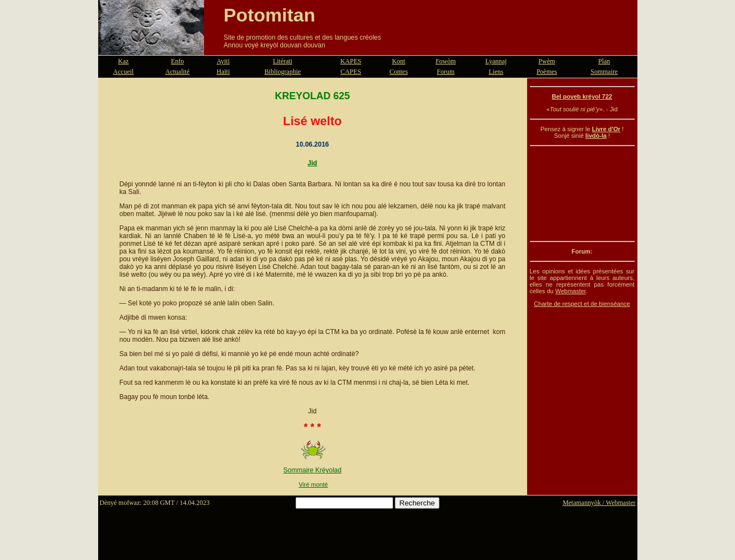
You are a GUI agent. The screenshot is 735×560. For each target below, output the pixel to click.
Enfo (177, 61)
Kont (399, 61)
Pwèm (547, 61)
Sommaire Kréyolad (312, 470)
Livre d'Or (606, 129)
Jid (312, 163)
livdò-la (596, 136)
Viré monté (313, 484)
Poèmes (547, 72)
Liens (496, 72)
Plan (604, 61)
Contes (398, 72)
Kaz (123, 61)
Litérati (283, 61)
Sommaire (604, 72)
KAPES (351, 61)
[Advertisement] (582, 193)
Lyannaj (496, 61)
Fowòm (446, 61)
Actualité (178, 72)
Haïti (223, 72)
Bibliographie (283, 72)
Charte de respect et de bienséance (582, 304)
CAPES (350, 72)
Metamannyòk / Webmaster (599, 503)
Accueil (123, 72)
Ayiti (223, 61)
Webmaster (570, 291)
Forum (446, 72)
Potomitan (270, 15)
